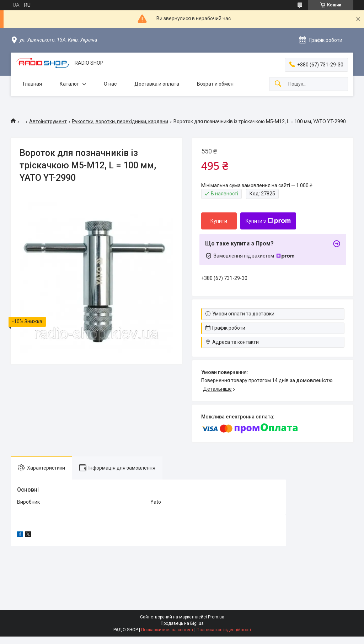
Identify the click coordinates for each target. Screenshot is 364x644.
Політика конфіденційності (224, 630)
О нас (110, 84)
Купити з (268, 221)
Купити (219, 221)
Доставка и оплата (157, 84)
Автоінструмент (48, 121)
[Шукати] (278, 84)
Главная (33, 84)
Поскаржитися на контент (167, 630)
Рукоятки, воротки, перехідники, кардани (120, 121)
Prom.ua (216, 617)
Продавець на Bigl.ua (182, 623)
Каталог (69, 84)
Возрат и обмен (215, 84)
